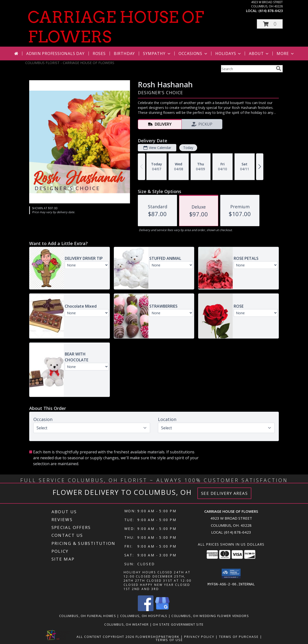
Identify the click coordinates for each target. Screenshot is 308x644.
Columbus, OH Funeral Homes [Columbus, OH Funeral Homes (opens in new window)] (88, 616)
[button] (270, 24)
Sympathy (157, 53)
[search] (279, 68)
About (259, 53)
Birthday (124, 53)
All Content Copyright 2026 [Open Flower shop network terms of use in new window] (105, 637)
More (286, 53)
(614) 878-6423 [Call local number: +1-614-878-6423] (271, 11)
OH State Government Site (178, 624)
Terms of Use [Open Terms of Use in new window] (169, 640)
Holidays (229, 53)
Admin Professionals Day (55, 53)
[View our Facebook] (146, 610)
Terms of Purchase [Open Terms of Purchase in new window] (239, 637)
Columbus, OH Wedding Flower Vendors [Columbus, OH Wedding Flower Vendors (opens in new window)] (210, 616)
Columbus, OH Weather (126, 624)
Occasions (193, 53)
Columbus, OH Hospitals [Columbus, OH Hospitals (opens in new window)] (144, 616)
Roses (99, 53)
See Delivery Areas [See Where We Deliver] (225, 493)
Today (188, 148)
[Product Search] (247, 69)
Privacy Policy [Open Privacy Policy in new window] (199, 637)
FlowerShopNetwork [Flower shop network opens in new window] (158, 637)
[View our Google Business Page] (162, 610)
